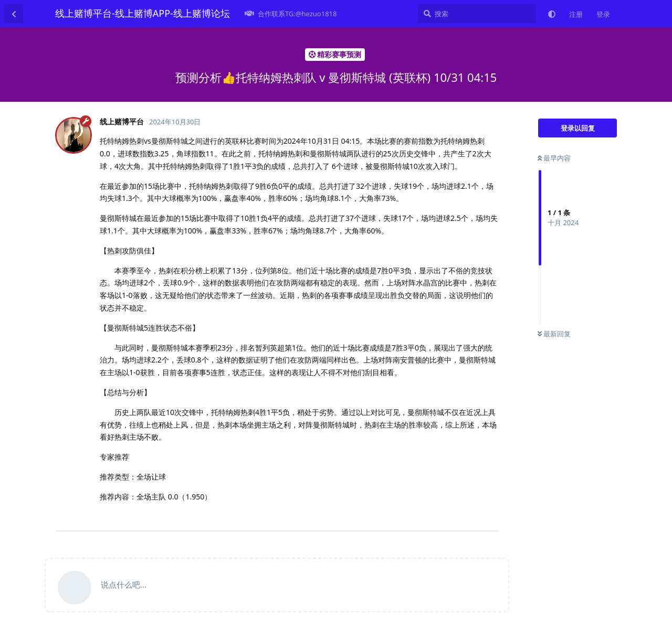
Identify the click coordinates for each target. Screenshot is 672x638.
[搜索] (477, 14)
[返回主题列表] (14, 14)
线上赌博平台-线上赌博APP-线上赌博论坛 (143, 13)
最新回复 (554, 334)
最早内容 (554, 158)
